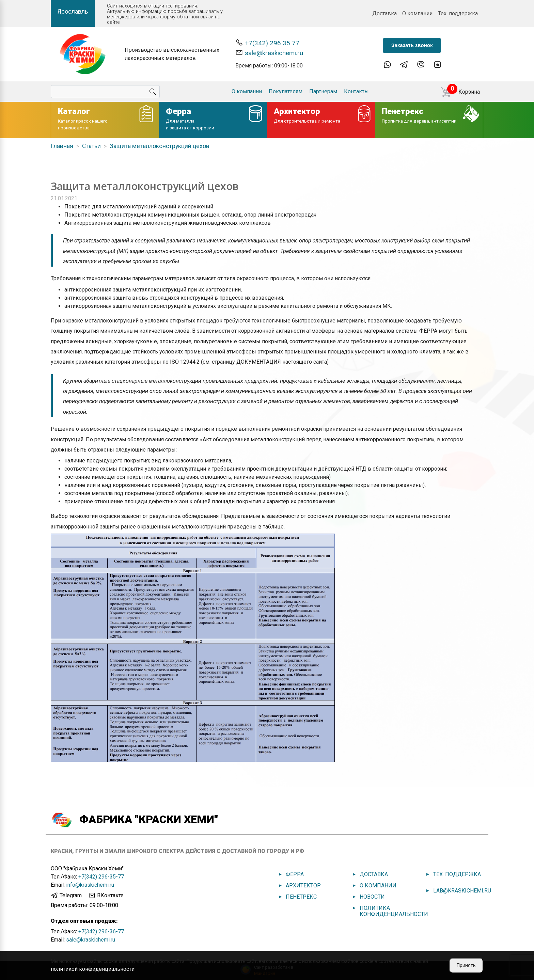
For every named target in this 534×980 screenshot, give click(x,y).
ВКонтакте (106, 896)
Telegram (66, 896)
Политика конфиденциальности (394, 911)
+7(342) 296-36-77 (101, 931)
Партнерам (323, 91)
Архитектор (303, 886)
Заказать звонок (412, 45)
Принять (466, 965)
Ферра (295, 874)
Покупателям (286, 91)
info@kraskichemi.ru (90, 885)
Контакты (356, 91)
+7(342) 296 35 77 (267, 43)
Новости (372, 897)
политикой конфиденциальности (93, 969)
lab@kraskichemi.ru (462, 891)
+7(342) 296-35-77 (101, 877)
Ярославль (73, 11)
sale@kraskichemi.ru (269, 53)
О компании (417, 13)
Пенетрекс (301, 897)
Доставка (384, 13)
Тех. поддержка (458, 13)
